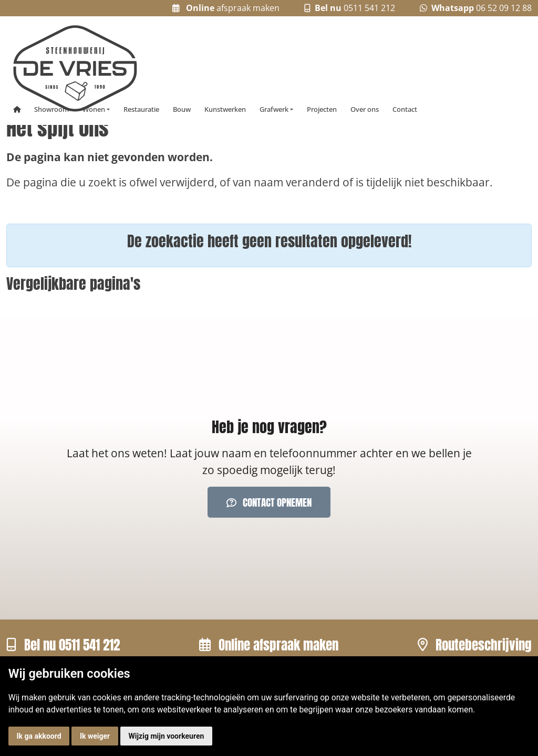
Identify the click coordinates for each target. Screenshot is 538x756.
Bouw (182, 109)
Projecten (322, 109)
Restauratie (141, 109)
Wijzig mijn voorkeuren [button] (167, 736)
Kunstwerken (225, 109)
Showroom (51, 109)
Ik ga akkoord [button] (39, 736)
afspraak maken (226, 8)
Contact (405, 109)
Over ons (365, 109)
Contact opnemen (269, 502)
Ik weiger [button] (95, 736)
